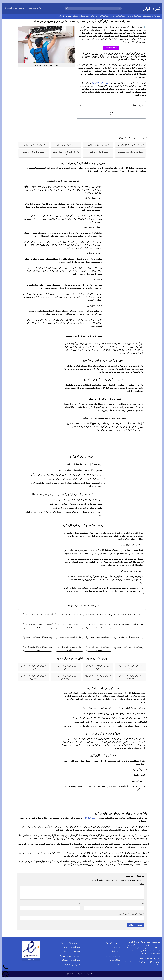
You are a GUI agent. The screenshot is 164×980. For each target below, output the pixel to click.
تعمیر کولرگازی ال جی (134, 16)
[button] (80, 105)
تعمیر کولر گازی (89, 818)
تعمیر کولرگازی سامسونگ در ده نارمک (131, 667)
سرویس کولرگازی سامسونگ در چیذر (66, 667)
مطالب (117, 965)
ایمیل (79, 903)
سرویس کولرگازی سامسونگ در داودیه (34, 667)
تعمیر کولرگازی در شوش (98, 152)
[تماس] (5, 967)
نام (143, 903)
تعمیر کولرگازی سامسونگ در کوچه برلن (98, 677)
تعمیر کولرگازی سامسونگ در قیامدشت (130, 677)
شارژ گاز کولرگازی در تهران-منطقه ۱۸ (66, 153)
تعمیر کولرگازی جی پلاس (81, 16)
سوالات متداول (115, 960)
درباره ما (117, 947)
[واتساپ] (5, 975)
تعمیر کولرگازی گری (64, 16)
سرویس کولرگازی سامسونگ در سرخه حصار (66, 677)
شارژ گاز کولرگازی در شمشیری (130, 152)
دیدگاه (142, 884)
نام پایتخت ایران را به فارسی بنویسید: (131, 914)
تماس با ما (116, 951)
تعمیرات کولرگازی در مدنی (33, 152)
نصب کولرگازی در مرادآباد (66, 145)
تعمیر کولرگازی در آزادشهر (98, 145)
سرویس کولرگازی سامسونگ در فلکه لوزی (34, 677)
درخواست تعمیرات (113, 956)
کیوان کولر (152, 9)
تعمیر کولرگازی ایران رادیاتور (100, 16)
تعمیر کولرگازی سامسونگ (152, 16)
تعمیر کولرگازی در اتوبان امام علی (130, 145)
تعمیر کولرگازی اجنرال (118, 16)
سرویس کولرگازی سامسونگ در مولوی (98, 667)
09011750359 (145, 959)
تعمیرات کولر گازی (113, 943)
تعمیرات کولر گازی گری (101, 83)
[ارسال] (67, 9)
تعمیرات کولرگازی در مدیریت (33, 145)
